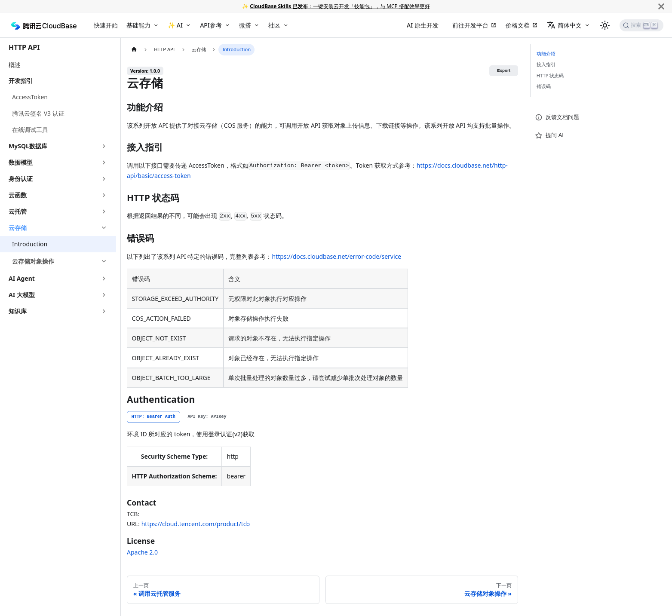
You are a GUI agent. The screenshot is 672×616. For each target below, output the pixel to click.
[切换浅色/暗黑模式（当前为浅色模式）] (605, 25)
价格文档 (518, 25)
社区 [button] (274, 25)
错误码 (544, 86)
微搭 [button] (245, 25)
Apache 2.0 (142, 552)
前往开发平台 (470, 25)
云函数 (18, 195)
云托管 (18, 211)
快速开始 (106, 25)
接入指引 (546, 64)
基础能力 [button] (138, 25)
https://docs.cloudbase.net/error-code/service (336, 256)
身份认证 (21, 179)
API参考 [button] (211, 25)
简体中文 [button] (564, 25)
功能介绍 (546, 54)
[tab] (153, 417)
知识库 (18, 311)
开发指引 (21, 81)
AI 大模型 (22, 295)
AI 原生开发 (423, 25)
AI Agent (22, 278)
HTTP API (24, 47)
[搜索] (641, 25)
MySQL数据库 (28, 146)
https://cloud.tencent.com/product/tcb (196, 524)
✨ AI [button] (175, 25)
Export (504, 70)
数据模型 (21, 162)
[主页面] (134, 50)
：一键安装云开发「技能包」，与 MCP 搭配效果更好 (340, 6)
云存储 (18, 228)
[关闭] (661, 6)
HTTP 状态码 (550, 75)
